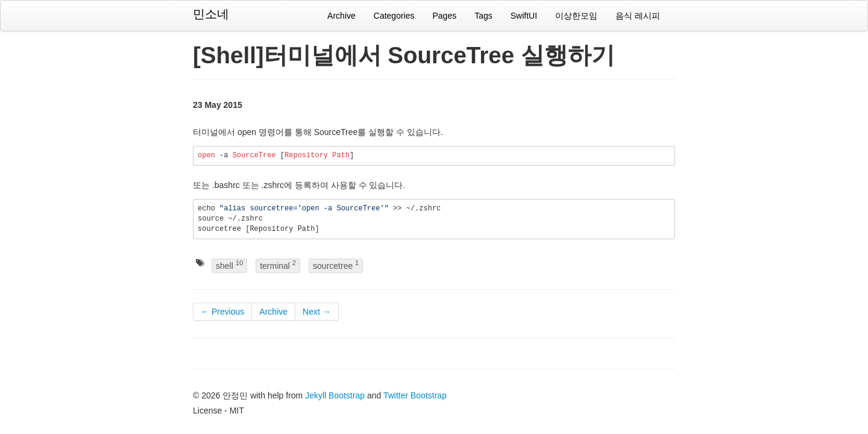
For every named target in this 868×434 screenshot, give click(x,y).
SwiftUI (524, 16)
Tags (483, 16)
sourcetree (336, 265)
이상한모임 (576, 16)
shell (229, 265)
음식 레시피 (638, 16)
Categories (394, 16)
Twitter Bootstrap (415, 395)
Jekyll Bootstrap (335, 395)
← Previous (222, 312)
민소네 (211, 14)
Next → (317, 312)
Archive (341, 16)
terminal (278, 265)
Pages (444, 16)
